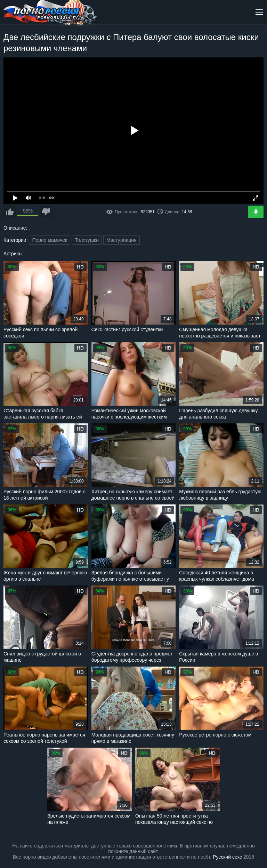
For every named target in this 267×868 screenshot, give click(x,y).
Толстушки (87, 240)
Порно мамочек (50, 240)
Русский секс (227, 857)
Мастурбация (122, 240)
